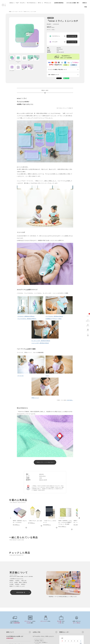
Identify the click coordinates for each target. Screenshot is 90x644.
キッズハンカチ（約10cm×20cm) (41, 341)
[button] (11, 518)
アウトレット (48, 3)
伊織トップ (11, 12)
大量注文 (84, 3)
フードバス (21, 376)
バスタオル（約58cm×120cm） (26, 316)
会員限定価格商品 (59, 3)
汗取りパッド (35, 398)
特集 (86, 7)
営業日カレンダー (64, 632)
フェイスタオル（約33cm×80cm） (27, 319)
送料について (10, 632)
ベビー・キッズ (18, 12)
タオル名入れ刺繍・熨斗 (73, 3)
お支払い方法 (37, 632)
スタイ (47, 376)
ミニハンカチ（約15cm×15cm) (40, 343)
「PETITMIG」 (70, 400)
